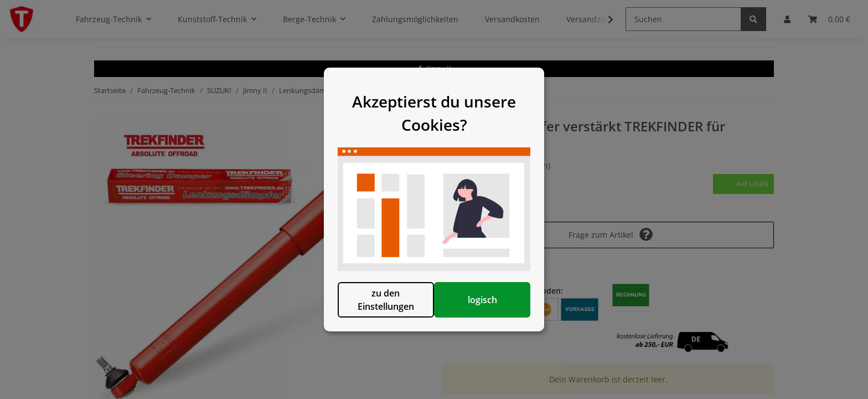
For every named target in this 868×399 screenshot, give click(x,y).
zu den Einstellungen (377, 310)
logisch (491, 310)
